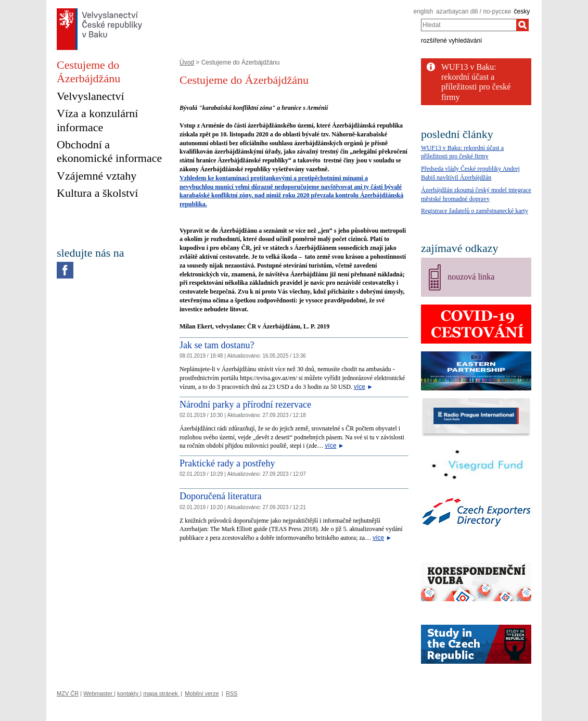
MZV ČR (68, 693)
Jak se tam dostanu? (217, 345)
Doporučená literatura (220, 496)
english (423, 11)
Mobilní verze (202, 693)
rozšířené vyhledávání (451, 41)
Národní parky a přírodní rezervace (245, 404)
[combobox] (469, 25)
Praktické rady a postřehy (227, 463)
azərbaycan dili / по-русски (474, 11)
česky (522, 11)
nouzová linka (471, 277)
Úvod (187, 62)
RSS (232, 693)
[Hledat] (522, 25)
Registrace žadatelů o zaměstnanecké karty (475, 211)
